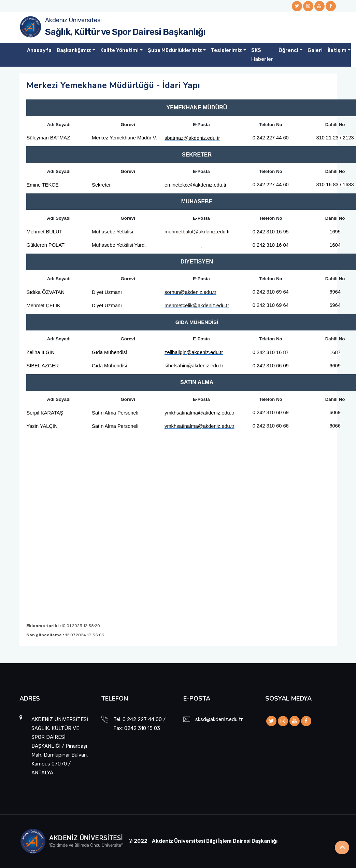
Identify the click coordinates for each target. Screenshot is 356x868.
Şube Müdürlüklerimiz (175, 50)
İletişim (337, 50)
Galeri (315, 50)
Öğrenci (288, 50)
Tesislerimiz (226, 50)
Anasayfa (39, 50)
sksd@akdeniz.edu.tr (219, 719)
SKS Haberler (262, 55)
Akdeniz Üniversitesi (73, 20)
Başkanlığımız (74, 50)
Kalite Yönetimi (119, 50)
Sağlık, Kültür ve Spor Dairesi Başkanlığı (125, 32)
